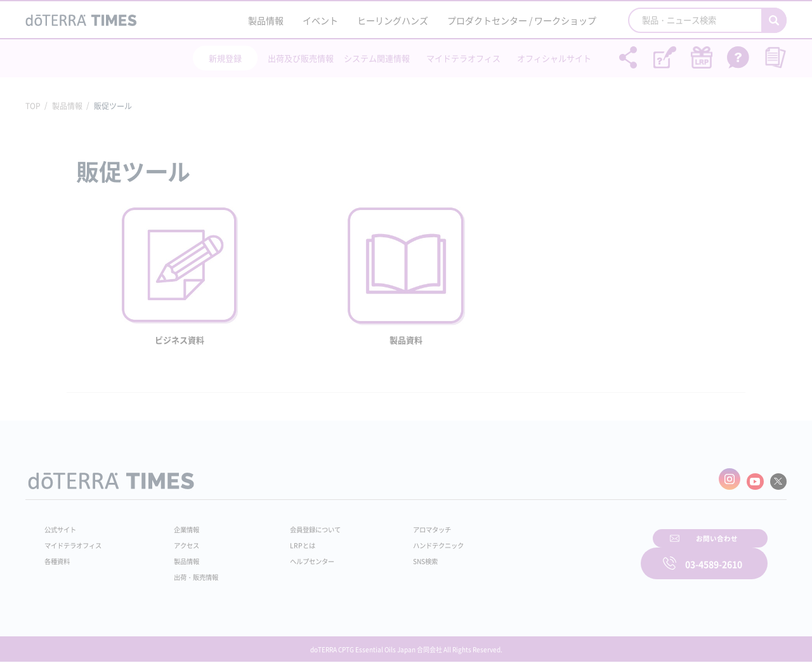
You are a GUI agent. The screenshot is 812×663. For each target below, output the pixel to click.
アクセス (180, 541)
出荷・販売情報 (191, 572)
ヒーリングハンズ (393, 20)
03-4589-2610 (714, 555)
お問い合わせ (568, 555)
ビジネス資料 (180, 340)
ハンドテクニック (412, 541)
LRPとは (284, 541)
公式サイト (63, 525)
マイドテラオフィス (463, 58)
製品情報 (266, 20)
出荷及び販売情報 (301, 58)
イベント (320, 20)
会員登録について (299, 525)
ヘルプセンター (296, 556)
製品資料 (406, 340)
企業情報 (180, 525)
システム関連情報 (377, 58)
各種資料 (60, 556)
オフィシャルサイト (554, 58)
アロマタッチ (404, 525)
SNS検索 (396, 556)
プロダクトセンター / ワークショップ (522, 20)
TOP (33, 106)
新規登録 (225, 58)
